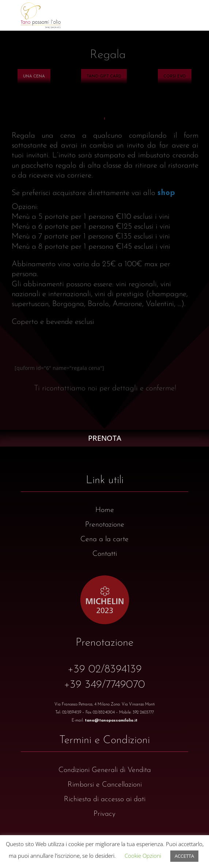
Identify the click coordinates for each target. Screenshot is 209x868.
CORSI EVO (175, 77)
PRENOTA (105, 438)
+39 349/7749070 (104, 685)
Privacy (104, 814)
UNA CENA (34, 77)
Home (105, 510)
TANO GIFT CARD (104, 77)
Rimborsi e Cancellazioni (105, 785)
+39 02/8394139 (105, 670)
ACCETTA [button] (184, 856)
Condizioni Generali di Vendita (105, 770)
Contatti (105, 554)
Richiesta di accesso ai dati (105, 799)
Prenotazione (105, 525)
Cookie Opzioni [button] (143, 856)
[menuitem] (34, 77)
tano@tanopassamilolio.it (111, 721)
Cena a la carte (104, 539)
